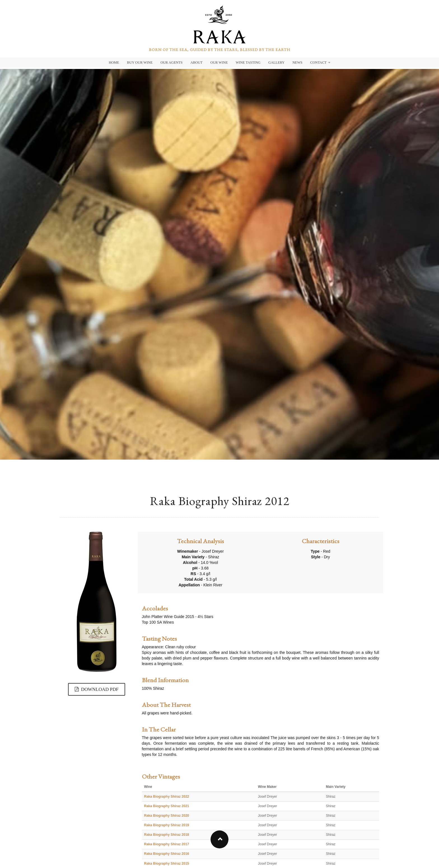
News (297, 63)
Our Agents (171, 63)
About (196, 63)
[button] (219, 839)
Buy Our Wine (140, 63)
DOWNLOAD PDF (97, 689)
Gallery (276, 63)
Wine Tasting (248, 63)
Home (114, 63)
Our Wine (219, 63)
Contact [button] (320, 63)
